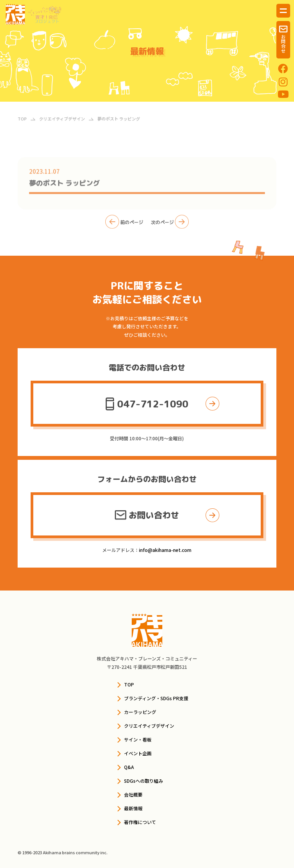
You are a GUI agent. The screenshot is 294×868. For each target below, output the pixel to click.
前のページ (124, 224)
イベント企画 (138, 753)
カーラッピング (140, 712)
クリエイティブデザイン (149, 726)
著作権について (140, 822)
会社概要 (133, 794)
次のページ (170, 224)
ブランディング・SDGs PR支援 (156, 698)
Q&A (129, 767)
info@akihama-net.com (165, 550)
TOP (129, 684)
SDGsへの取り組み (144, 781)
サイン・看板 (138, 739)
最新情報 (133, 808)
